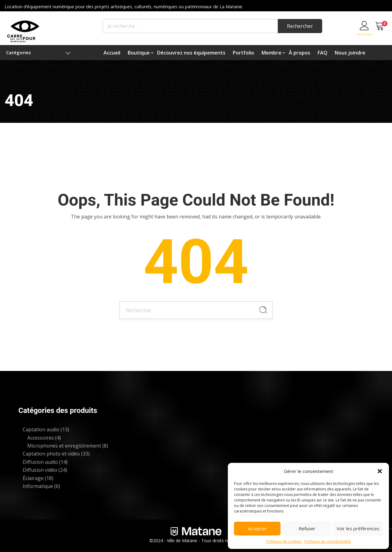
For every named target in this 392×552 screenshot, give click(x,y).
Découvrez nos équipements (191, 53)
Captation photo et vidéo (51, 454)
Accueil (112, 53)
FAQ (322, 53)
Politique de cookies (284, 541)
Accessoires (41, 438)
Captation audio (41, 429)
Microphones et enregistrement (64, 446)
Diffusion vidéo (40, 470)
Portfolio (243, 53)
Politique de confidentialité (328, 541)
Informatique (38, 486)
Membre (271, 53)
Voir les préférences (358, 528)
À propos (300, 53)
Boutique (139, 53)
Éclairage (33, 478)
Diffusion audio (40, 462)
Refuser (307, 528)
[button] (380, 471)
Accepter (257, 528)
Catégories (38, 52)
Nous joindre (350, 53)
